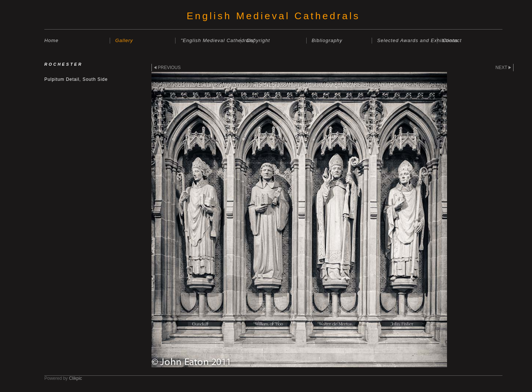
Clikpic (76, 378)
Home (52, 40)
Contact (452, 40)
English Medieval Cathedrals (273, 16)
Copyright (258, 40)
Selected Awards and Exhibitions (407, 40)
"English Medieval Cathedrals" (211, 40)
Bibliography (327, 40)
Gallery (124, 40)
